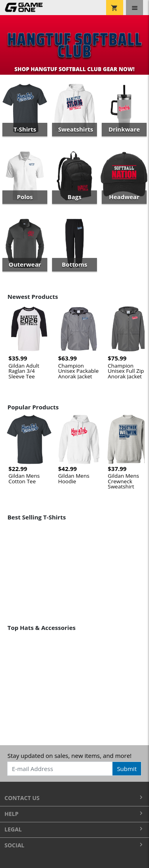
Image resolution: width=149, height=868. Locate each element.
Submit (127, 769)
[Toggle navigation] (134, 8)
